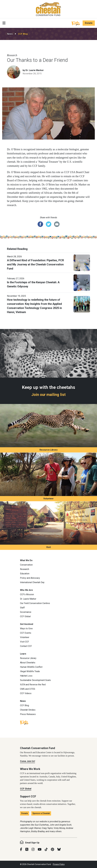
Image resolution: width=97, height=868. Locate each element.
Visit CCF (24, 642)
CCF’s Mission (27, 594)
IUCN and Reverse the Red (33, 685)
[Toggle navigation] (4, 23)
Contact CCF (26, 646)
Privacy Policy (59, 864)
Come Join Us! (28, 761)
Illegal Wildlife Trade (30, 671)
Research (25, 569)
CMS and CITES (28, 689)
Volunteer (48, 499)
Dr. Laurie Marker (28, 599)
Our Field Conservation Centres (35, 603)
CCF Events (26, 633)
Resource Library (48, 450)
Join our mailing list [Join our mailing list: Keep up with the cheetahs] (48, 395)
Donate (89, 23)
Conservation (26, 565)
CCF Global (25, 616)
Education (25, 574)
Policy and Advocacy (30, 578)
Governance (26, 612)
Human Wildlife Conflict (31, 667)
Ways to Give (26, 629)
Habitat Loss (26, 676)
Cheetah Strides (28, 710)
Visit (48, 547)
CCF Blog (23, 34)
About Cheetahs (28, 663)
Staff (22, 608)
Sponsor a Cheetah (41, 813)
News (10, 34)
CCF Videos (26, 693)
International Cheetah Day (32, 582)
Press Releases (28, 714)
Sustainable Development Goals (35, 680)
